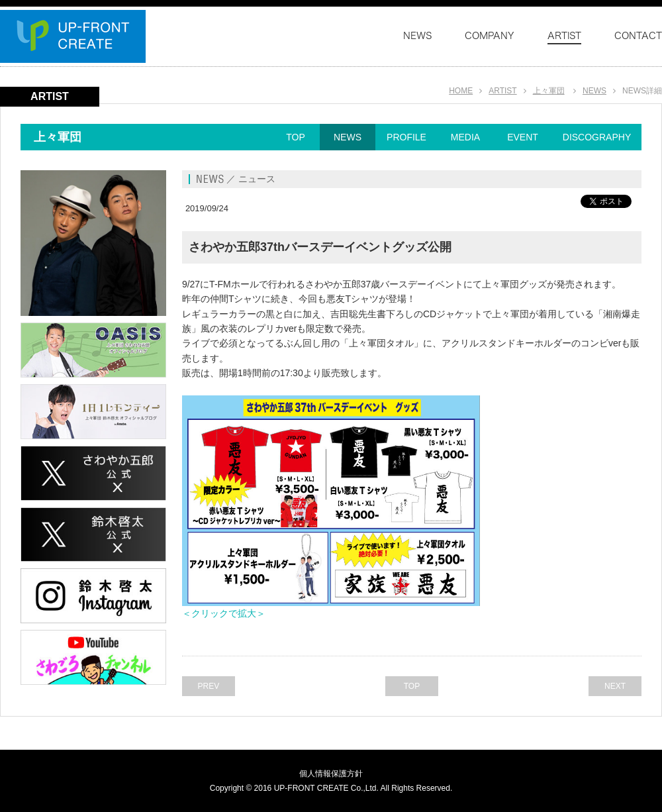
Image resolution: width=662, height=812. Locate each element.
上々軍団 (549, 91)
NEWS (594, 91)
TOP (296, 137)
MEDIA (465, 137)
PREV (209, 686)
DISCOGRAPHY (597, 137)
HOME (461, 91)
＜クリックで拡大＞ (224, 613)
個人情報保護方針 (331, 774)
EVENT (523, 137)
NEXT (615, 686)
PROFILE (406, 137)
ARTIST (502, 91)
